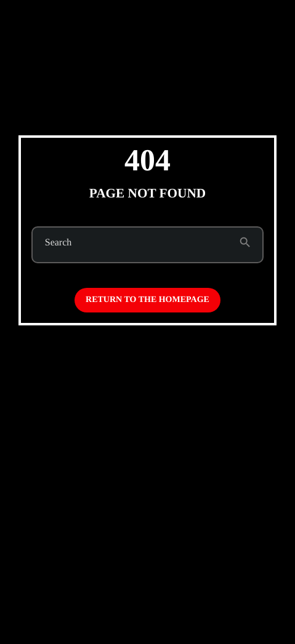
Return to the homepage (147, 300)
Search (59, 243)
